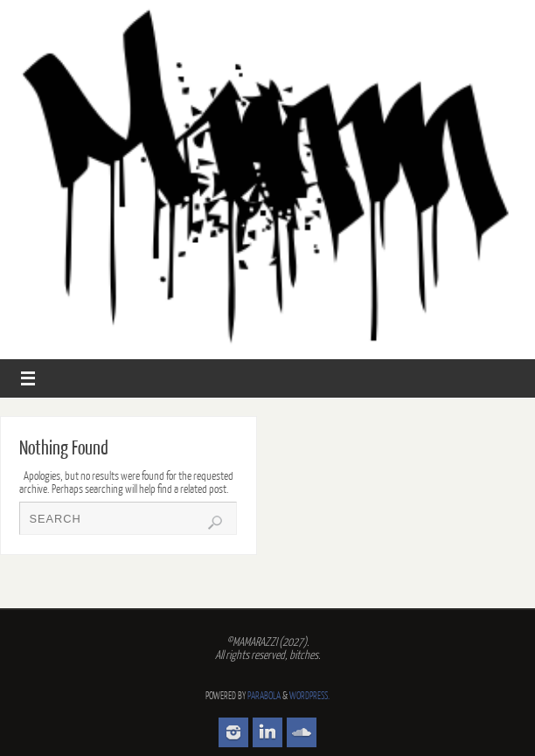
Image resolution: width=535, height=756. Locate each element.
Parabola (264, 696)
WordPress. (309, 696)
